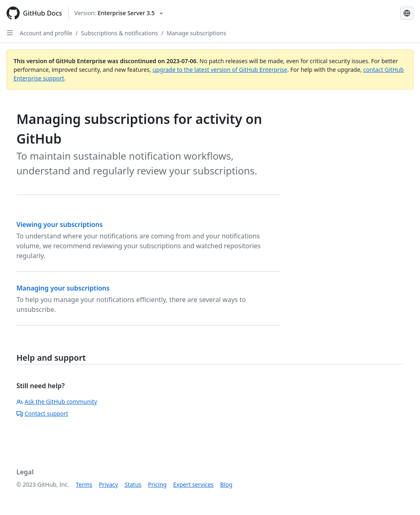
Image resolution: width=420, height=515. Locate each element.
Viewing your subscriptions (59, 224)
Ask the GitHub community (57, 402)
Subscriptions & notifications (119, 33)
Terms (84, 484)
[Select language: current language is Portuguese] (407, 13)
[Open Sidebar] (10, 33)
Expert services (193, 484)
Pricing (157, 484)
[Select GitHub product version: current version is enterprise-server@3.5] (119, 13)
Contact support (42, 413)
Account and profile (46, 33)
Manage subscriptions (196, 33)
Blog (226, 484)
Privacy (108, 484)
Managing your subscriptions (63, 288)
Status (133, 484)
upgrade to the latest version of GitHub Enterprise (220, 70)
